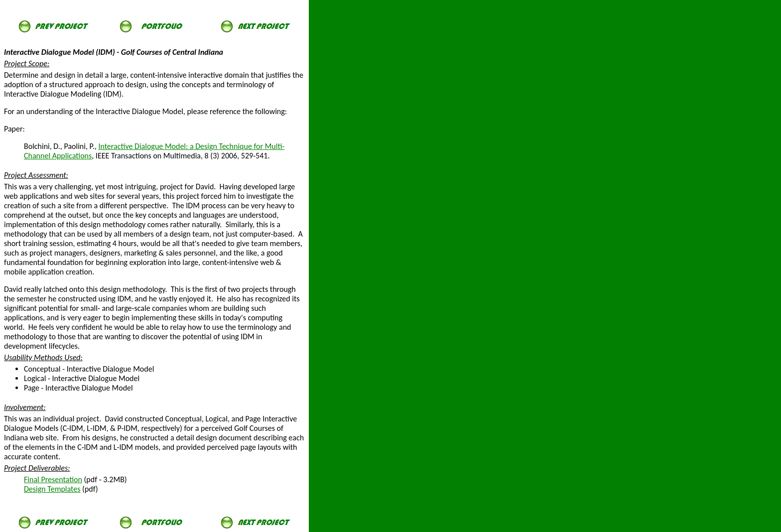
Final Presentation (53, 479)
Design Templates (52, 489)
